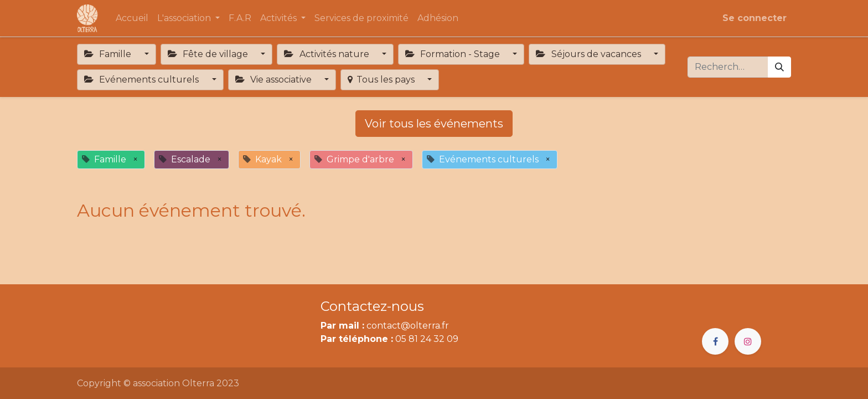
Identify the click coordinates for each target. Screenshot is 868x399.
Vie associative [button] (275, 80)
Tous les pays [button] (382, 80)
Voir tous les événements (434, 124)
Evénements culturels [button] (143, 80)
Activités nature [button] (327, 54)
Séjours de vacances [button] (589, 54)
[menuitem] (132, 18)
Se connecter (755, 18)
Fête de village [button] (209, 54)
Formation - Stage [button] (454, 54)
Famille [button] (109, 54)
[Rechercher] (779, 67)
